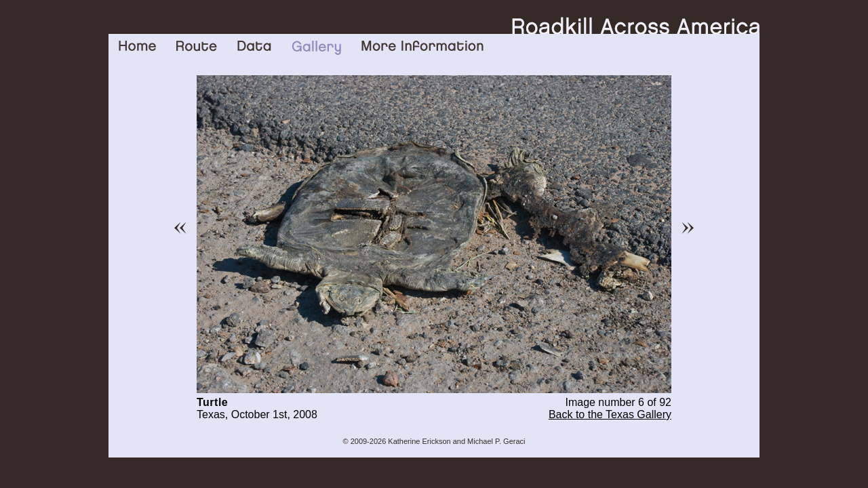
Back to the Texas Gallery (610, 414)
